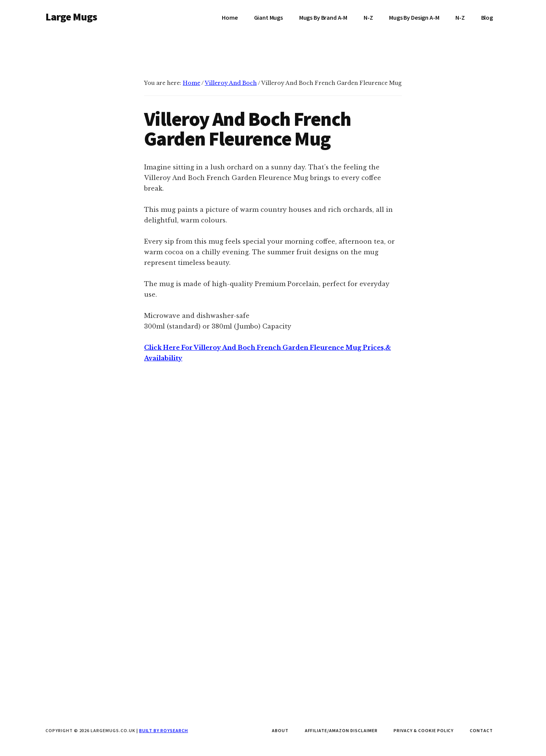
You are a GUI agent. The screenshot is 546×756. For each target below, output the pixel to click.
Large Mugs (71, 17)
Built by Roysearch (164, 730)
